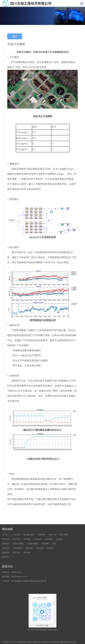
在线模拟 (60, 539)
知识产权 (52, 535)
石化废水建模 (33, 544)
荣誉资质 (42, 535)
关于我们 (6, 535)
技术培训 (27, 539)
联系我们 (6, 557)
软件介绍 (16, 553)
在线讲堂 (6, 553)
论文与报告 (64, 535)
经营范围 (6, 539)
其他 (54, 544)
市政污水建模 (18, 544)
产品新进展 (17, 548)
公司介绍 (16, 535)
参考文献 (29, 548)
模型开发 (49, 539)
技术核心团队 (29, 535)
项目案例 (6, 544)
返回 (15, 36)
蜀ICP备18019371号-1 (69, 642)
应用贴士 (50, 548)
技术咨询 (38, 539)
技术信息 (6, 548)
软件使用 (40, 548)
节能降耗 (45, 544)
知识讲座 (27, 553)
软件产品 (16, 539)
